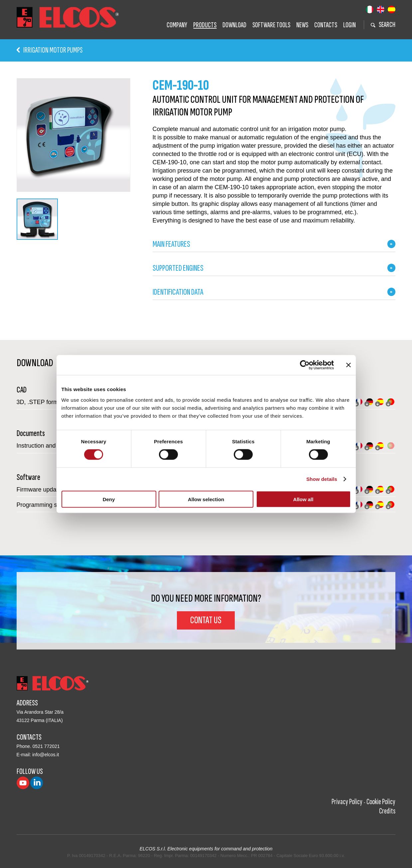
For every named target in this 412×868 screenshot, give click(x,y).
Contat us (206, 620)
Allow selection (206, 499)
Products (205, 25)
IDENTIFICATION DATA (178, 292)
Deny (109, 499)
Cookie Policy (381, 802)
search (383, 25)
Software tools (271, 25)
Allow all (303, 499)
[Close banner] (348, 365)
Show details (322, 479)
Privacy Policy (347, 802)
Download (234, 25)
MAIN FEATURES (171, 244)
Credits (387, 811)
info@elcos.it (46, 755)
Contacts (326, 25)
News (302, 25)
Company (177, 25)
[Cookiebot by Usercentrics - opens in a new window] (305, 365)
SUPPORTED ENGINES (178, 268)
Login (349, 25)
